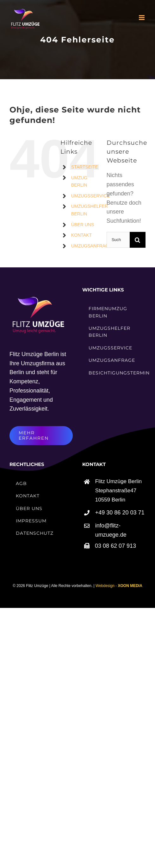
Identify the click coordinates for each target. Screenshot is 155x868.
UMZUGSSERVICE (90, 196)
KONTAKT (81, 235)
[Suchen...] (118, 240)
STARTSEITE (85, 167)
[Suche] (138, 240)
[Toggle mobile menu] (142, 18)
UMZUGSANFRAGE (91, 246)
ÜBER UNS (83, 225)
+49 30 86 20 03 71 (120, 513)
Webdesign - (119, 586)
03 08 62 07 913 (115, 546)
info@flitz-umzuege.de (111, 530)
